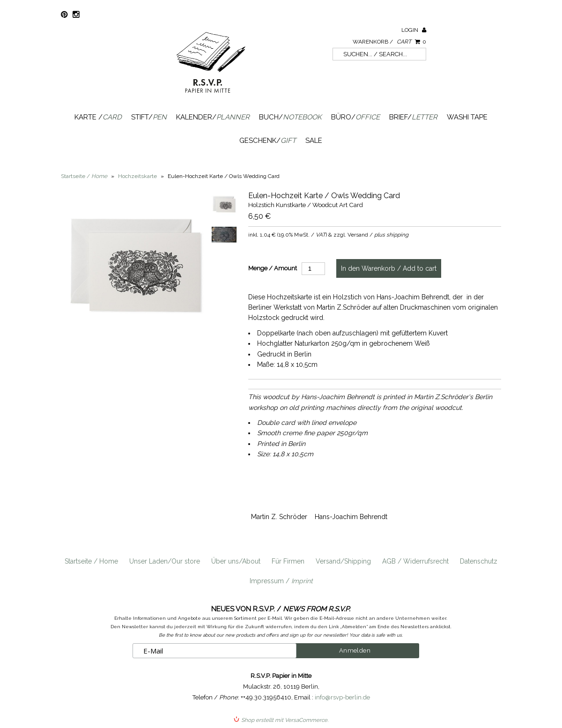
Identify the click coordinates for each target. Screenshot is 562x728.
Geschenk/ (268, 141)
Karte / (98, 117)
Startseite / (84, 176)
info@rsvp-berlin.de (342, 697)
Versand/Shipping (343, 561)
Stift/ (149, 117)
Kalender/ (213, 117)
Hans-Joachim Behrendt (351, 517)
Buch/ (290, 117)
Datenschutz (479, 561)
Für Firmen (288, 561)
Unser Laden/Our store (165, 561)
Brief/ (413, 117)
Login (414, 30)
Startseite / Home (91, 561)
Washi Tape (467, 117)
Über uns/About (236, 561)
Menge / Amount (273, 268)
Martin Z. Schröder (279, 517)
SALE (314, 141)
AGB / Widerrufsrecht (415, 561)
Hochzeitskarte (137, 176)
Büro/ (355, 117)
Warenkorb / (389, 42)
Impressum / (281, 581)
